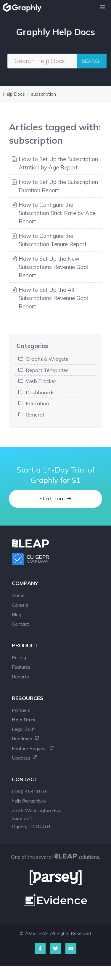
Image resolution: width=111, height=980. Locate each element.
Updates (25, 758)
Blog (17, 614)
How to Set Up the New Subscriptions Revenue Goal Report (53, 267)
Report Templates (47, 370)
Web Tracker (41, 381)
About (18, 595)
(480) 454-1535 (30, 791)
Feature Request (33, 748)
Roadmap (26, 739)
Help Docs (14, 94)
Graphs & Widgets (47, 359)
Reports (20, 677)
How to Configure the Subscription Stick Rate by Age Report (57, 213)
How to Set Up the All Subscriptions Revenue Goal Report (53, 298)
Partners (21, 710)
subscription (44, 94)
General (35, 415)
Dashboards (40, 392)
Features (21, 667)
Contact (20, 624)
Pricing (19, 657)
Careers (20, 605)
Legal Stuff (24, 729)
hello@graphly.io (29, 801)
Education (37, 403)
